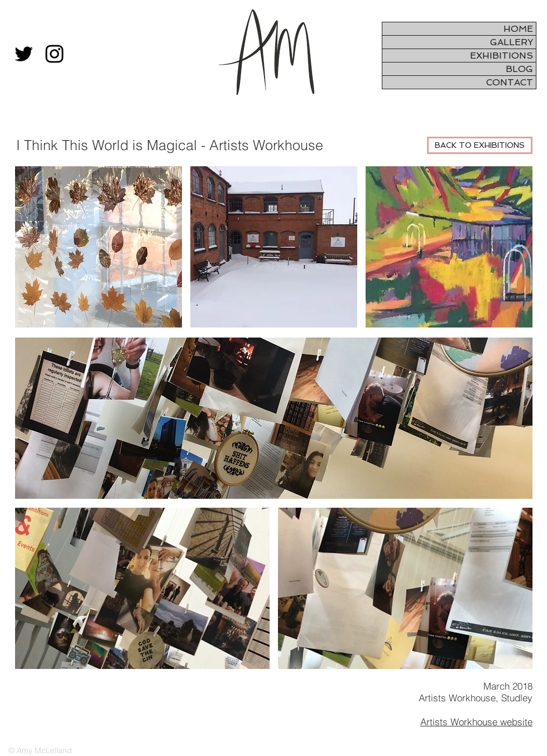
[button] (274, 418)
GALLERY (512, 42)
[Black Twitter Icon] (24, 54)
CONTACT (510, 82)
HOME (518, 29)
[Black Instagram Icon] (54, 54)
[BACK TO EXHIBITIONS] (480, 145)
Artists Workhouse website (476, 722)
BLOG (519, 69)
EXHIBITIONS (502, 56)
